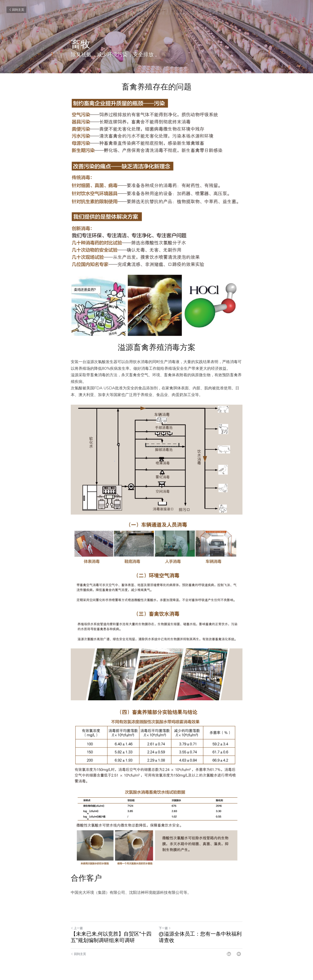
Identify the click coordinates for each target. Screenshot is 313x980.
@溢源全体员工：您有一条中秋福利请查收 (200, 937)
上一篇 (77, 928)
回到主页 (16, 10)
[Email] (239, 954)
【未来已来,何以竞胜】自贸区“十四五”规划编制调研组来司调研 (111, 937)
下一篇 (165, 928)
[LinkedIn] (229, 954)
